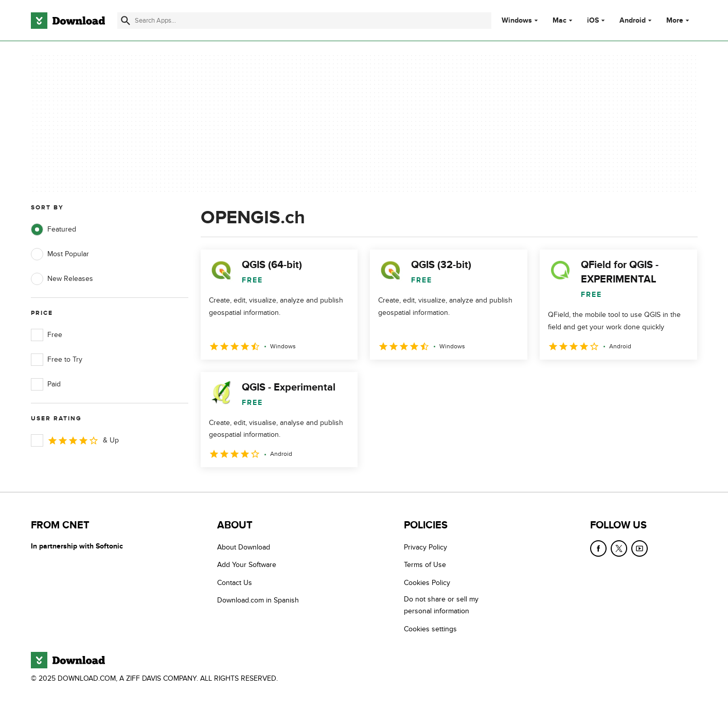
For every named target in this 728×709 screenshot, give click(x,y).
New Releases (62, 279)
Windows (517, 21)
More (679, 20)
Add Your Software (247, 565)
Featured (54, 229)
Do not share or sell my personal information (441, 605)
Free (47, 335)
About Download (244, 547)
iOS (593, 21)
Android (633, 21)
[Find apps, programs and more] (304, 21)
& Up (75, 440)
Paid (46, 384)
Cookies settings (430, 629)
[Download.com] (68, 21)
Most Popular (60, 254)
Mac (560, 21)
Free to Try (57, 360)
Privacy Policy (425, 547)
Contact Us (235, 583)
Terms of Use (425, 565)
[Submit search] (126, 21)
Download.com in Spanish (258, 600)
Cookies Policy (427, 583)
